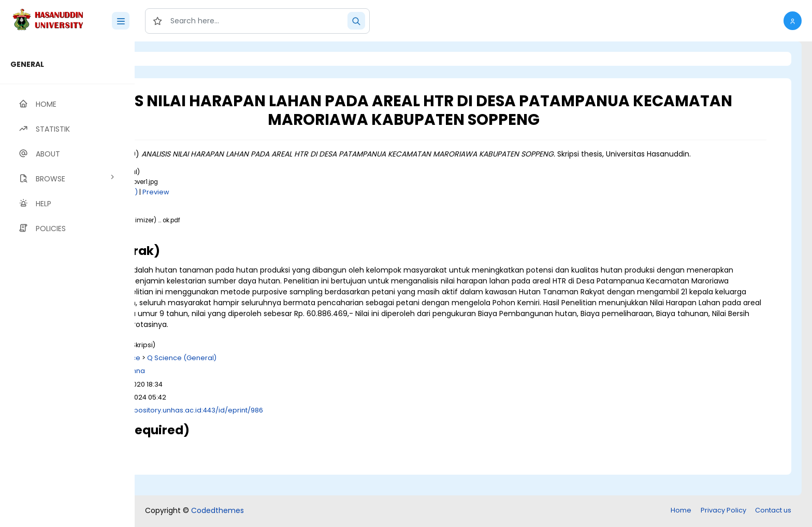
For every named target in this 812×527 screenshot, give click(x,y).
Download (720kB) (230, 241)
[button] (793, 21)
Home (681, 511)
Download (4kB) (241, 203)
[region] (67, 284)
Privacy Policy (723, 511)
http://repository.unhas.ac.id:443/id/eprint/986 (314, 432)
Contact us (773, 511)
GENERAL (27, 64)
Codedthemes (218, 511)
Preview (285, 203)
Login (179, 59)
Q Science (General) (311, 380)
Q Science (252, 380)
